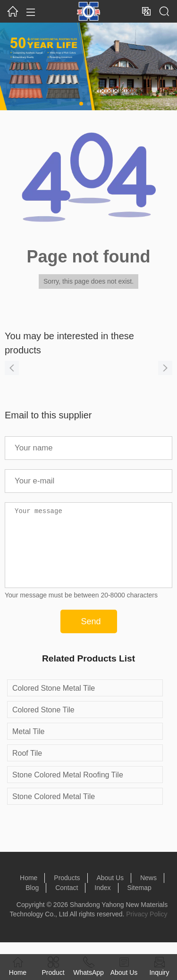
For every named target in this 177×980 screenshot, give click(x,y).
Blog (32, 902)
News (148, 892)
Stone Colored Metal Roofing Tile (68, 789)
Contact (67, 902)
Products (67, 892)
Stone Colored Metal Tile (54, 811)
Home (29, 892)
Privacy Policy (147, 928)
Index (102, 902)
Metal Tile (28, 746)
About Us (110, 892)
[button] (81, 104)
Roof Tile (27, 767)
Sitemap (139, 902)
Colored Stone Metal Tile (54, 702)
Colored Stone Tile (43, 724)
